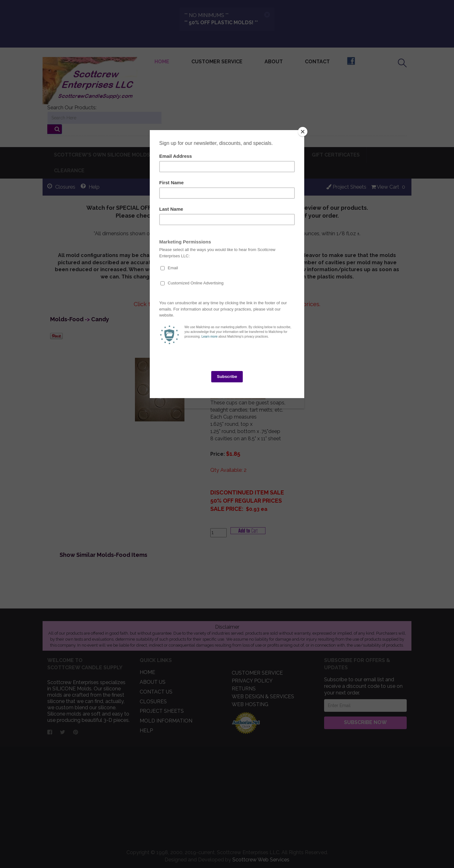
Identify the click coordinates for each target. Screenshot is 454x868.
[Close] (303, 132)
